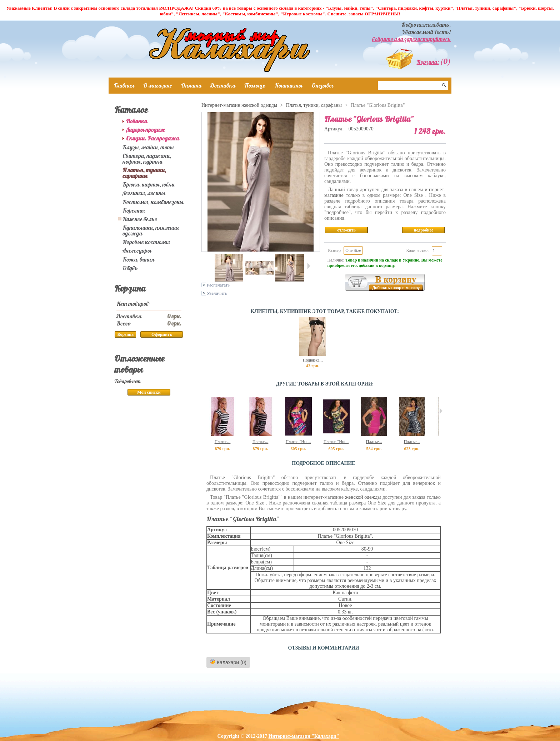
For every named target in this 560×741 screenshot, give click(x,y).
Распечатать (218, 285)
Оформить (162, 334)
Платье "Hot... (298, 442)
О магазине (158, 85)
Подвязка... (313, 360)
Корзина (130, 288)
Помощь (255, 85)
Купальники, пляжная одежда (151, 230)
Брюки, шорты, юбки (149, 184)
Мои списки (149, 392)
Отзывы (322, 85)
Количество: (417, 250)
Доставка (223, 85)
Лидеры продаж (146, 130)
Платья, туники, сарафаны (144, 173)
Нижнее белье (140, 219)
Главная (124, 85)
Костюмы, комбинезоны (153, 202)
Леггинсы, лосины (144, 193)
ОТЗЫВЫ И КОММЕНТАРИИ (324, 648)
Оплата (191, 85)
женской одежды (363, 497)
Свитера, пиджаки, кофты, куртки (147, 159)
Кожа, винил (138, 259)
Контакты (289, 85)
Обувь (130, 268)
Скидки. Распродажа (152, 138)
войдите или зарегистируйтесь (411, 39)
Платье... (223, 442)
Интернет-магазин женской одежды (239, 105)
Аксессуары (137, 250)
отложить (346, 230)
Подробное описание (323, 463)
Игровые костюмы (146, 242)
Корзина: (428, 62)
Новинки (137, 121)
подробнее (424, 230)
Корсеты (134, 210)
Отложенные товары (139, 364)
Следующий (441, 411)
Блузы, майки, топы (148, 147)
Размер (334, 250)
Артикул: (335, 129)
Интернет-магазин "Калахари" (304, 736)
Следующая (309, 266)
